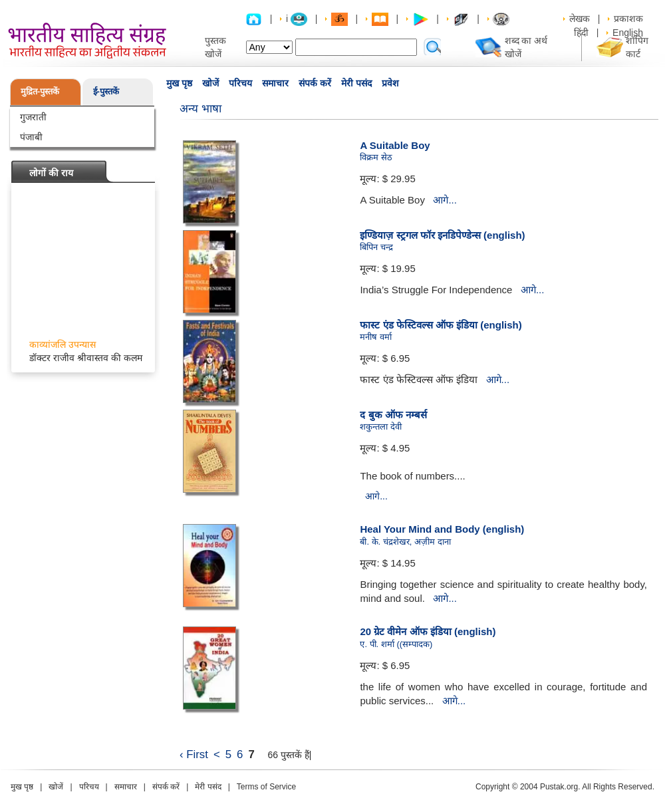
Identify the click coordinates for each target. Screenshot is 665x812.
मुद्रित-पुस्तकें (40, 91)
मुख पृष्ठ (179, 83)
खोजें (210, 83)
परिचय (240, 83)
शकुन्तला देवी (381, 427)
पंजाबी (31, 137)
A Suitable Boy (395, 145)
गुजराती (33, 117)
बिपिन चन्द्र (376, 247)
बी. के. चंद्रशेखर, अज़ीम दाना (405, 542)
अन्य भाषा (200, 109)
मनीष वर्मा (376, 337)
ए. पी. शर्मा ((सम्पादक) (396, 644)
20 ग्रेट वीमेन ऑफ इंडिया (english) (428, 631)
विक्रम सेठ (376, 157)
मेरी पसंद (356, 83)
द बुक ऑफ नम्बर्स (393, 415)
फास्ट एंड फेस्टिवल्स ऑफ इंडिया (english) (441, 325)
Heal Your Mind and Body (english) (442, 529)
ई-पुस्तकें (106, 91)
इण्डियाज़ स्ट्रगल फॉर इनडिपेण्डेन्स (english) (442, 235)
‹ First (194, 754)
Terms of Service (266, 787)
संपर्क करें (315, 83)
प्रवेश (390, 83)
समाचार (275, 83)
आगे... (445, 200)
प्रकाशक (628, 19)
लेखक (580, 19)
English (628, 33)
